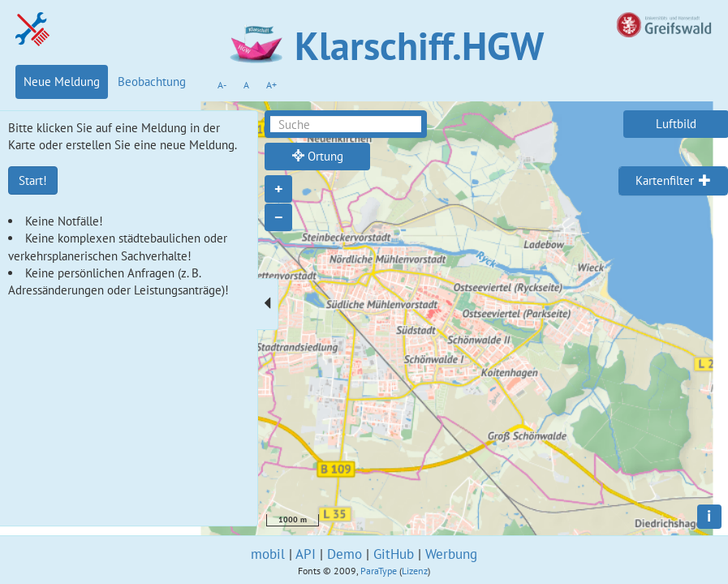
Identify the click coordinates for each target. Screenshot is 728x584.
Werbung (451, 554)
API (306, 554)
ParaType (379, 571)
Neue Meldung (62, 82)
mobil (268, 554)
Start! (33, 180)
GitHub (394, 554)
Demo (345, 554)
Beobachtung (152, 82)
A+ (271, 85)
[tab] (673, 181)
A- (222, 85)
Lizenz (415, 571)
